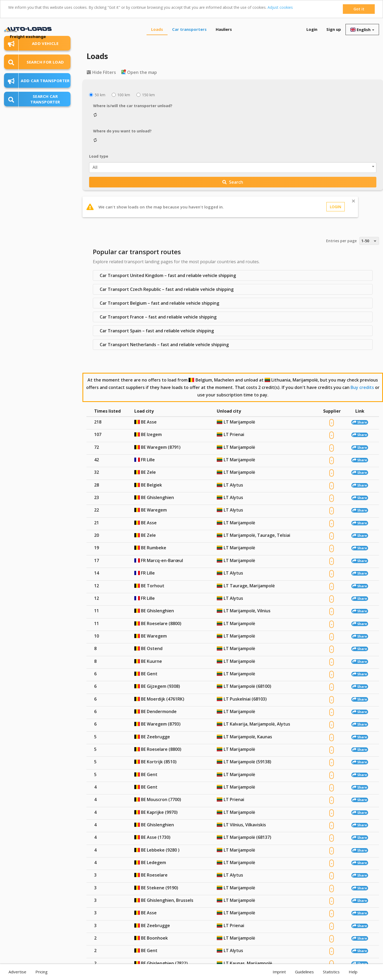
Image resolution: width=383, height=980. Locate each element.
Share (360, 422)
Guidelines (304, 972)
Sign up (334, 29)
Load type (99, 156)
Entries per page (341, 241)
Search (233, 182)
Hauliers (224, 29)
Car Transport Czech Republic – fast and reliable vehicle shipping (167, 289)
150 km (146, 95)
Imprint (279, 972)
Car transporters (189, 29)
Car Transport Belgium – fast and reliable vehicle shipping (159, 303)
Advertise (17, 972)
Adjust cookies (280, 7)
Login (312, 29)
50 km (97, 95)
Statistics (331, 972)
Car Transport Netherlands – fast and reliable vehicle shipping (164, 345)
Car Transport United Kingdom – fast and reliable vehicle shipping (168, 275)
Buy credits (362, 387)
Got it (359, 9)
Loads (157, 29)
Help (353, 972)
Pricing (41, 972)
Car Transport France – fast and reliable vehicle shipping (158, 317)
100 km (121, 95)
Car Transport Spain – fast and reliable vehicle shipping (157, 331)
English (362, 30)
